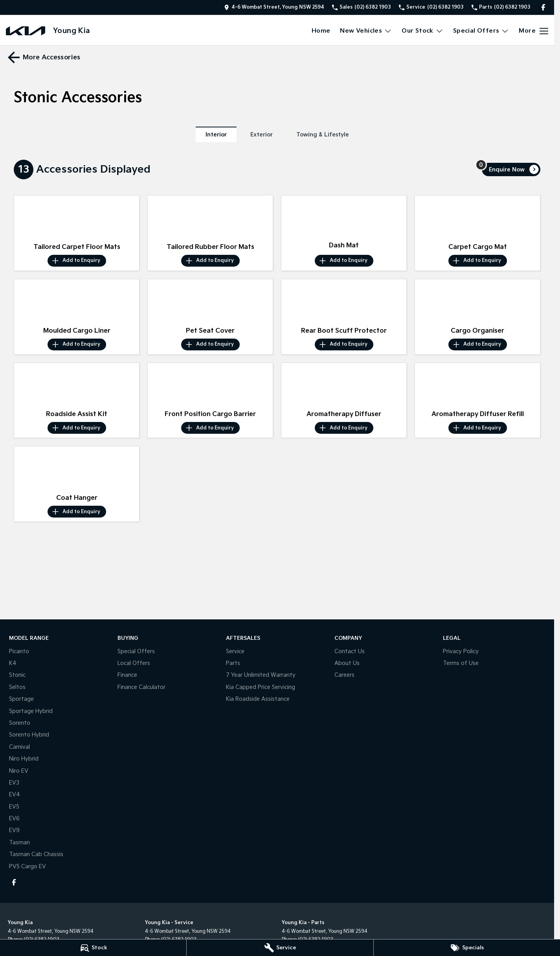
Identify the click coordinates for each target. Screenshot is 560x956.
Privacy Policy (461, 651)
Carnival (19, 747)
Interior (216, 135)
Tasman (19, 843)
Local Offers (134, 663)
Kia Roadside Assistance (258, 699)
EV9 (14, 830)
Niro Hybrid (24, 759)
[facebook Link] (543, 7)
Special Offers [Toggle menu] (481, 31)
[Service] (280, 948)
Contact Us (350, 651)
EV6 (14, 819)
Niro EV (19, 771)
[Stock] (93, 948)
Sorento (20, 723)
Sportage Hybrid (31, 711)
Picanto (19, 651)
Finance (127, 675)
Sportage (21, 699)
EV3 (14, 783)
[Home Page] (26, 31)
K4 (13, 663)
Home (321, 31)
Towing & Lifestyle (323, 135)
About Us (347, 663)
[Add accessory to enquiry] (77, 261)
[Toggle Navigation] (533, 31)
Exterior (262, 135)
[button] (77, 217)
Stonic (17, 675)
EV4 (15, 795)
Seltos (17, 687)
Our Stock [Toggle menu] (422, 31)
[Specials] (467, 948)
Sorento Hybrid (29, 735)
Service (235, 651)
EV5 (14, 807)
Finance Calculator (141, 687)
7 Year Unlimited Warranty (261, 675)
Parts (233, 663)
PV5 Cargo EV (28, 867)
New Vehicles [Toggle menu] (366, 31)
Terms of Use (461, 663)
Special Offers (136, 651)
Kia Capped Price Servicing (261, 687)
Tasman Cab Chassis (36, 854)
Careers (344, 675)
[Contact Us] (274, 7)
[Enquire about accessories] (511, 169)
